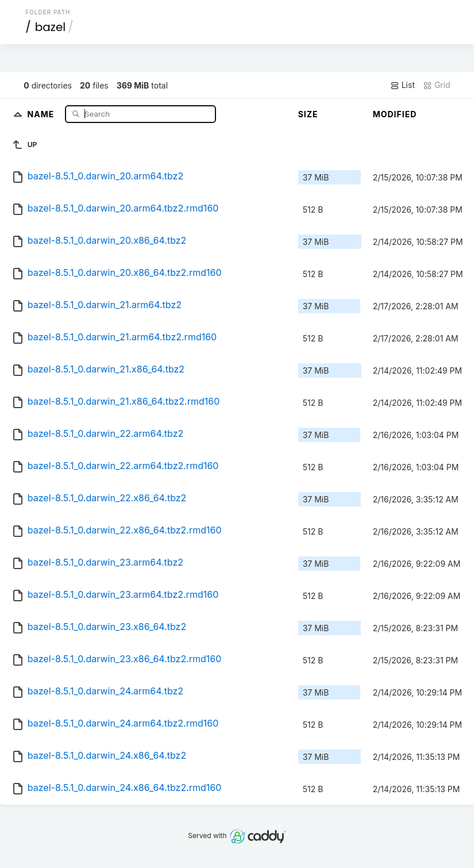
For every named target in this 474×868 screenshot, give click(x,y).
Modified (395, 114)
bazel (50, 27)
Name (42, 114)
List (402, 85)
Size (308, 114)
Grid (437, 85)
